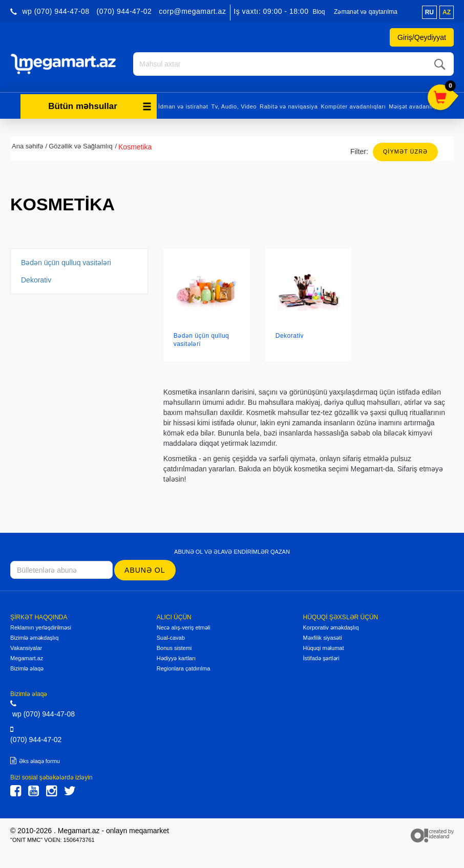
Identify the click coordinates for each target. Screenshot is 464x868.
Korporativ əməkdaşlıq (331, 627)
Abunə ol (145, 570)
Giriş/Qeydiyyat (422, 37)
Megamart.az (27, 658)
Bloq (319, 12)
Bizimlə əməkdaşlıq (34, 638)
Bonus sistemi (174, 648)
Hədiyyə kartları (176, 658)
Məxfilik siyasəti (323, 638)
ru (429, 12)
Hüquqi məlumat (324, 648)
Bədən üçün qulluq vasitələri (66, 263)
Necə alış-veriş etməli (184, 627)
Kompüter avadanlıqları (353, 106)
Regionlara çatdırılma (184, 668)
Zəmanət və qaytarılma (366, 12)
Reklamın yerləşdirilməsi (41, 627)
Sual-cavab (171, 638)
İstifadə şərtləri (321, 658)
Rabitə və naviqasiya (289, 106)
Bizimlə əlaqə (27, 668)
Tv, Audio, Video (234, 106)
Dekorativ (36, 280)
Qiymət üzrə (405, 151)
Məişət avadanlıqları (417, 106)
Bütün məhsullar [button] (100, 106)
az (447, 12)
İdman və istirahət (183, 106)
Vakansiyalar (26, 648)
